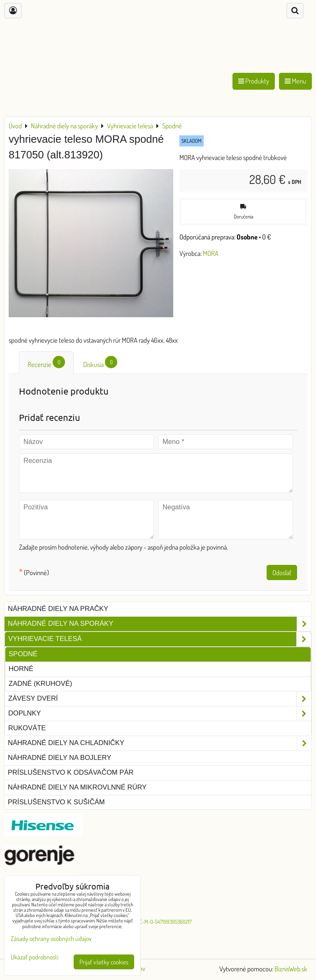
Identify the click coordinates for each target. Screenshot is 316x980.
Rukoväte (27, 728)
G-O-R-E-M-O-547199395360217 (158, 922)
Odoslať (282, 572)
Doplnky (160, 714)
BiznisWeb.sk (291, 969)
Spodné (23, 654)
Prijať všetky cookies (104, 962)
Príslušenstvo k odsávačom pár (71, 772)
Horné (21, 669)
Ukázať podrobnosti (35, 957)
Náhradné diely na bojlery (59, 758)
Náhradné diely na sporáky (160, 624)
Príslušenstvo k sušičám (56, 802)
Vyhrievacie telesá (160, 639)
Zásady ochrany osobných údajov (51, 938)
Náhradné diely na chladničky (160, 743)
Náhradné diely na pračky (58, 609)
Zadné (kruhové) (40, 684)
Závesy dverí (160, 699)
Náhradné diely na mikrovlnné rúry (77, 787)
